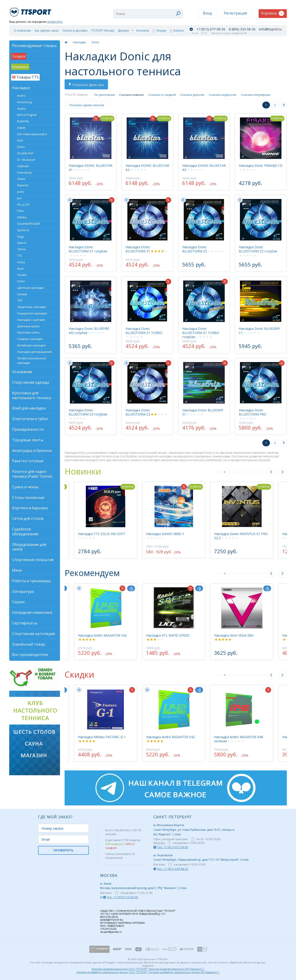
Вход (207, 13)
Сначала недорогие (223, 95)
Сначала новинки (132, 95)
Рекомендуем (92, 573)
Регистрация (235, 13)
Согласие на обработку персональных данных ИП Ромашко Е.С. (184, 972)
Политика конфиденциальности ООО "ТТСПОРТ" (120, 969)
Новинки (83, 471)
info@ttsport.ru (270, 29)
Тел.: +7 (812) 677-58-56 (172, 847)
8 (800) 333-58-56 (242, 29)
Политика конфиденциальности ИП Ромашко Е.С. (177, 969)
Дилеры (123, 31)
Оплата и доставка (75, 31)
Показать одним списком (87, 105)
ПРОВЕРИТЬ (63, 850)
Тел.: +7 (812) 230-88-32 (172, 869)
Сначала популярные (256, 95)
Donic (96, 42)
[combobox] (148, 14)
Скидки (79, 674)
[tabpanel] (174, 520)
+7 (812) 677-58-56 (211, 29)
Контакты (143, 31)
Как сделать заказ (47, 31)
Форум (161, 31)
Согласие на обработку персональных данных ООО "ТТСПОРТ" (112, 972)
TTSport (31, 10)
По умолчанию (105, 95)
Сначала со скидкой (162, 95)
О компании (22, 31)
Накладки (79, 42)
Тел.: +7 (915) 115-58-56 (122, 897)
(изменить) (55, 22)
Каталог (179, 31)
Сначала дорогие (192, 95)
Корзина (273, 13)
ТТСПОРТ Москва (103, 31)
